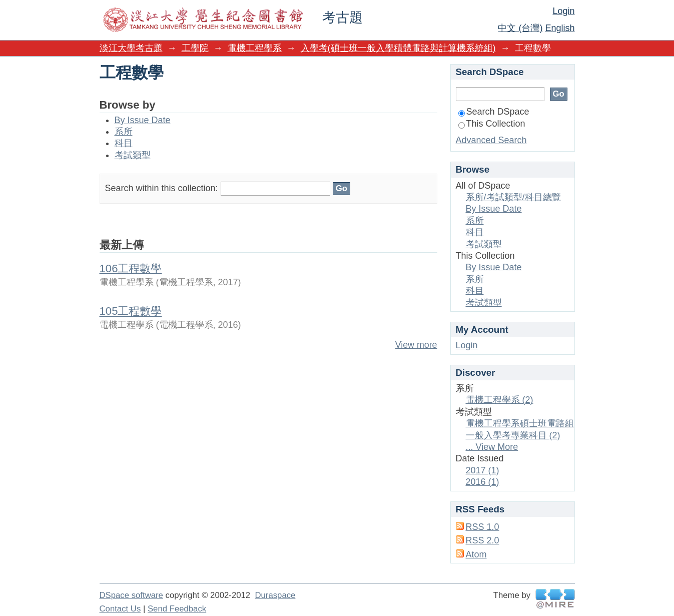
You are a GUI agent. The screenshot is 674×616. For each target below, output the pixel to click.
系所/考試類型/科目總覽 (513, 197)
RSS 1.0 (483, 527)
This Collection (492, 124)
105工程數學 (131, 311)
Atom (476, 554)
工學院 (195, 48)
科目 (124, 143)
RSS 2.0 (483, 540)
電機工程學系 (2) (500, 400)
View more (416, 345)
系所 (124, 132)
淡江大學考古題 (131, 48)
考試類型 (133, 155)
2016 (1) (483, 482)
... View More (492, 447)
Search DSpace (494, 112)
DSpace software (131, 595)
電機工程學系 (255, 48)
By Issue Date (143, 120)
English (560, 28)
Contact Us (120, 609)
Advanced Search (491, 140)
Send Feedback (177, 609)
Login (563, 11)
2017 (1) (483, 470)
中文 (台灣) (520, 28)
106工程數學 (131, 268)
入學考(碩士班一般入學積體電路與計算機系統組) (398, 48)
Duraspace (275, 595)
